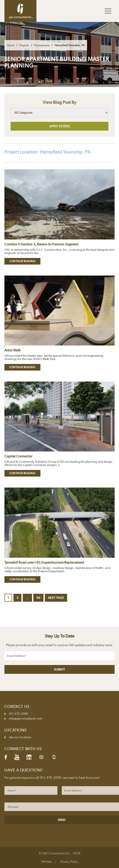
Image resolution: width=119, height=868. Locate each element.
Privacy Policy (69, 862)
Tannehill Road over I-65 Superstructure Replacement (44, 562)
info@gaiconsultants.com (25, 718)
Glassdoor (54, 757)
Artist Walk (12, 350)
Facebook (6, 757)
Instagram (41, 757)
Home (11, 45)
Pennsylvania (42, 45)
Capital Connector (18, 456)
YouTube (17, 757)
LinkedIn (29, 757)
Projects (24, 45)
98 (40, 598)
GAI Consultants (20, 11)
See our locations (20, 737)
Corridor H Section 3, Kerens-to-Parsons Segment (41, 244)
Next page (56, 598)
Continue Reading (22, 261)
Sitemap (46, 861)
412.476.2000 (18, 714)
